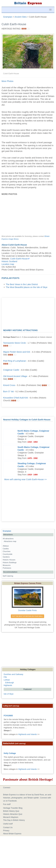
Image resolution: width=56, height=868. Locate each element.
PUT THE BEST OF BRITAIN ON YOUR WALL (27, 616)
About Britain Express (12, 834)
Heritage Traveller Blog (13, 808)
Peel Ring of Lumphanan (15, 361)
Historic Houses (9, 560)
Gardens (6, 557)
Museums (7, 565)
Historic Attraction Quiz (13, 814)
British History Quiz (11, 811)
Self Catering (8, 576)
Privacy (6, 831)
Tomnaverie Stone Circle (14, 343)
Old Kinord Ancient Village (15, 376)
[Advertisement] (28, 313)
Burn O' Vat (8, 391)
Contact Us (8, 827)
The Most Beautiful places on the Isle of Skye (27, 287)
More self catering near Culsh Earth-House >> (26, 479)
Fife (5, 677)
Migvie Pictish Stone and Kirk (17, 352)
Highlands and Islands (27, 734)
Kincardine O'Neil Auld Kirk (16, 398)
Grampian (7, 531)
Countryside (8, 554)
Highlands (8, 685)
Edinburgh (10, 683)
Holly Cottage (10, 753)
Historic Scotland (9, 261)
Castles (6, 549)
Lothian (7, 680)
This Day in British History (14, 820)
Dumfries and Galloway (13, 674)
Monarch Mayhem (11, 817)
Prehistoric (7, 568)
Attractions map (10, 541)
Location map (8, 264)
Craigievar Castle (11, 370)
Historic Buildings (10, 563)
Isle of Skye (9, 694)
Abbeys (6, 546)
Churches (7, 551)
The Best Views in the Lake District (22, 284)
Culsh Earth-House (19, 259)
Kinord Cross (9, 385)
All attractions (8, 539)
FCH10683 (8, 716)
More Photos (7, 81)
